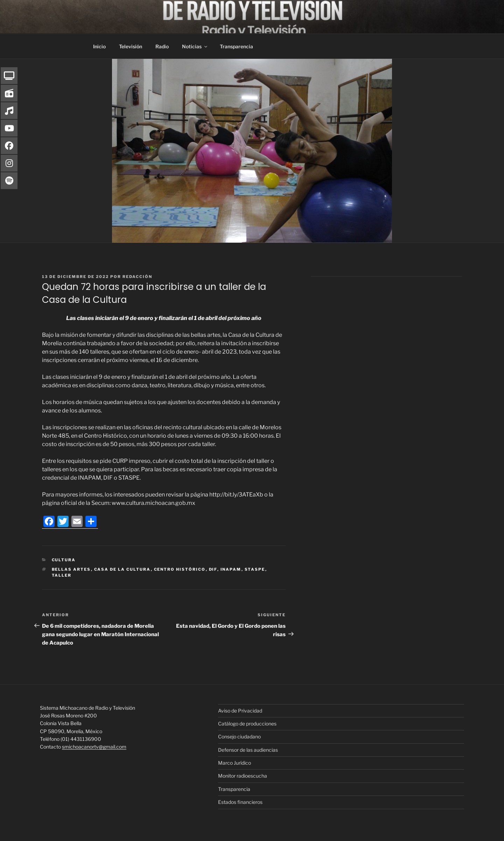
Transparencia (236, 46)
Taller (62, 575)
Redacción (137, 277)
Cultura (64, 560)
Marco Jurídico (234, 763)
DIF (213, 569)
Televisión (131, 46)
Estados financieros (240, 802)
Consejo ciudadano (239, 736)
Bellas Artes (71, 569)
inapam (231, 569)
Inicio (99, 46)
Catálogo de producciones (247, 724)
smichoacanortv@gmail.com (94, 747)
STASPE (255, 569)
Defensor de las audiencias (248, 750)
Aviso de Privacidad (240, 711)
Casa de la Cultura (122, 569)
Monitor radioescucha (243, 776)
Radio (162, 46)
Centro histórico (180, 569)
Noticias (195, 46)
